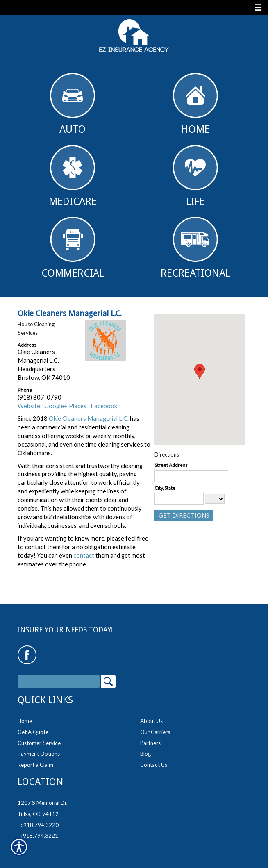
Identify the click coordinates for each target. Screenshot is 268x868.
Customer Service (39, 743)
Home (195, 104)
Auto (73, 104)
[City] (179, 499)
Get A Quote (33, 732)
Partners (150, 743)
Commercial (73, 248)
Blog (145, 754)
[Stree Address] (191, 476)
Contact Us (154, 765)
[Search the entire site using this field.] (59, 682)
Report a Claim (35, 765)
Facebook (104, 406)
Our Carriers (155, 732)
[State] (215, 499)
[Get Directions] (184, 516)
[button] (200, 372)
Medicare (73, 176)
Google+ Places (65, 406)
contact (84, 556)
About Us (151, 721)
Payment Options (39, 754)
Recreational (195, 248)
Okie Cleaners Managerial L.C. (89, 419)
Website (29, 406)
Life (195, 176)
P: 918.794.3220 (38, 825)
